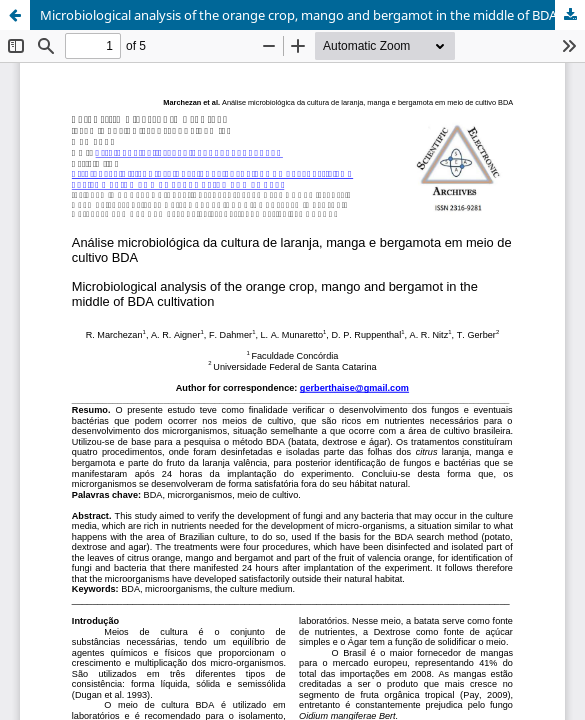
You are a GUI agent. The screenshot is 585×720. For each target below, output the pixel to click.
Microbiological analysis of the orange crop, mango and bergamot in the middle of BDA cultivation (312, 15)
